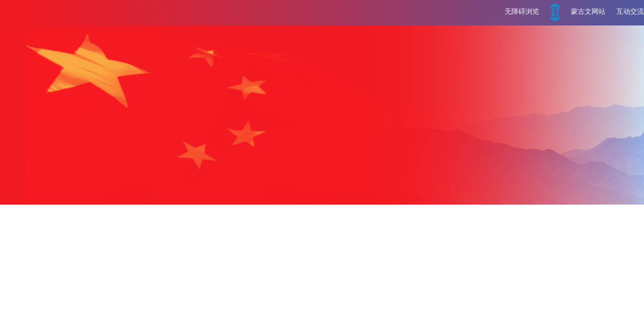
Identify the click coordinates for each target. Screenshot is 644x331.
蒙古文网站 (588, 11)
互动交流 (630, 11)
